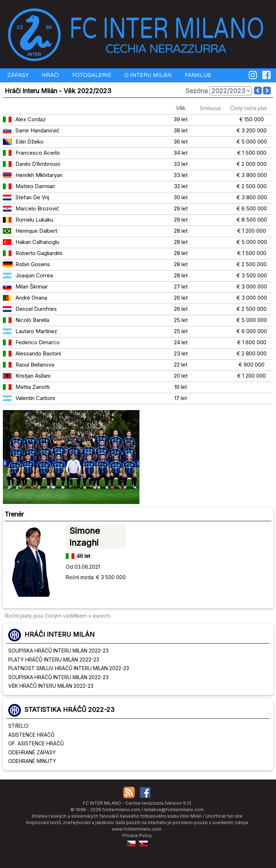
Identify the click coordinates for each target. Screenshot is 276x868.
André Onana (31, 298)
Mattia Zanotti (33, 387)
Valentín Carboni (35, 398)
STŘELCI (18, 726)
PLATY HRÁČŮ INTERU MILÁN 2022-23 (54, 660)
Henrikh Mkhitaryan (39, 175)
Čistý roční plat (248, 108)
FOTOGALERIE (91, 75)
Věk (181, 108)
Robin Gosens (33, 264)
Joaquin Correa (34, 275)
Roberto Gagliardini (39, 253)
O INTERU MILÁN (147, 75)
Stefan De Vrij (32, 197)
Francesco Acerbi (38, 153)
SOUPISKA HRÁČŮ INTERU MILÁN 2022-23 (58, 651)
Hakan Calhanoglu (37, 242)
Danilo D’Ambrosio (38, 164)
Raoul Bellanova (35, 365)
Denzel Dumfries (36, 309)
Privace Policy (137, 835)
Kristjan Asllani (33, 376)
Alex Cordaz (31, 119)
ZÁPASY (17, 75)
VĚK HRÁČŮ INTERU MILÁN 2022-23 (51, 686)
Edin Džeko (29, 142)
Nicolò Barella (32, 320)
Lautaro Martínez (36, 331)
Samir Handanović (38, 130)
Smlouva (210, 108)
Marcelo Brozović (37, 208)
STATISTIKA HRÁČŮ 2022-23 (70, 710)
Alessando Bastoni (38, 353)
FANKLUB (197, 75)
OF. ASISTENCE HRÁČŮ (36, 743)
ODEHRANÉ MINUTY (32, 761)
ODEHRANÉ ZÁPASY (32, 752)
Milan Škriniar (32, 287)
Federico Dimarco (38, 342)
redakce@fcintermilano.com (174, 810)
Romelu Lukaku (34, 220)
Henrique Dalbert (36, 231)
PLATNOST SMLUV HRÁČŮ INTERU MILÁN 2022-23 (69, 668)
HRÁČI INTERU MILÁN (59, 634)
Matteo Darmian (35, 186)
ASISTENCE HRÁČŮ (31, 735)
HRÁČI (50, 75)
